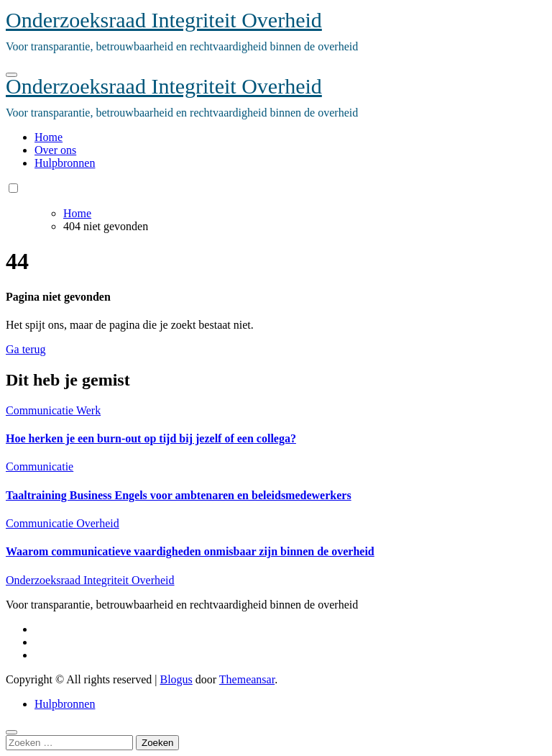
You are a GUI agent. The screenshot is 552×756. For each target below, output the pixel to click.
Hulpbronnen (65, 163)
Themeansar (247, 679)
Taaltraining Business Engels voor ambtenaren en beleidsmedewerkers (179, 495)
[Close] (11, 732)
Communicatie (41, 410)
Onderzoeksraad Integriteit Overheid (164, 20)
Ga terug (26, 349)
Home (49, 137)
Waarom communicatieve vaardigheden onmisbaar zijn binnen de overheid (190, 551)
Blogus (176, 679)
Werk (88, 410)
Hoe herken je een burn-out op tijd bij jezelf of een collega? (151, 438)
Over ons (55, 150)
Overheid (98, 523)
